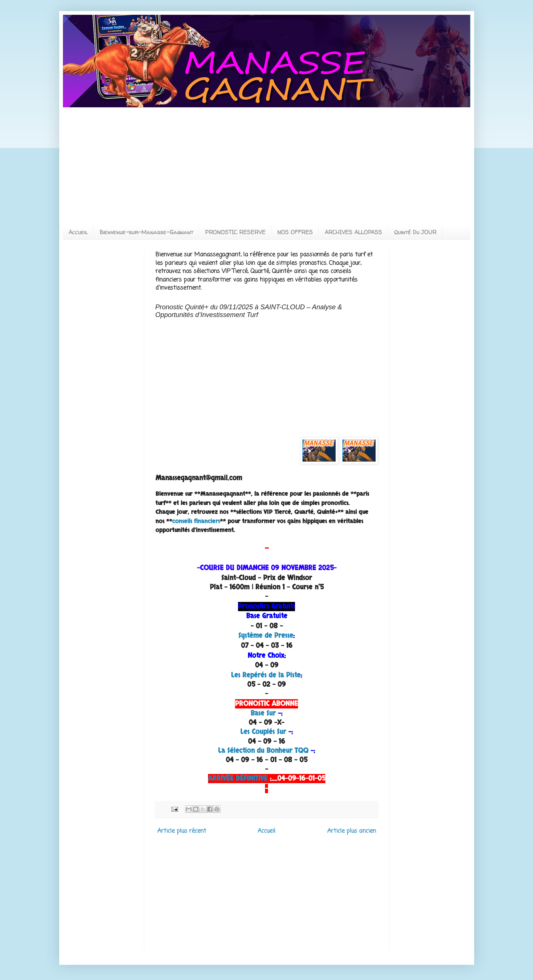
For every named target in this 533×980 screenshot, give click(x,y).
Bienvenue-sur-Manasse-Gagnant (146, 232)
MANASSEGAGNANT (76, 23)
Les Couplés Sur (263, 732)
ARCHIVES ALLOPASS (353, 232)
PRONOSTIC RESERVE (235, 232)
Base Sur (263, 713)
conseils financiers (196, 521)
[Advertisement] (136, 159)
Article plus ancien (352, 831)
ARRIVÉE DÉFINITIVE (238, 779)
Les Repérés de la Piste (266, 675)
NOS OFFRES (295, 232)
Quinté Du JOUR (415, 232)
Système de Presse (266, 636)
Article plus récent (182, 831)
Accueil (78, 232)
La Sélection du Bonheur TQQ (263, 751)
